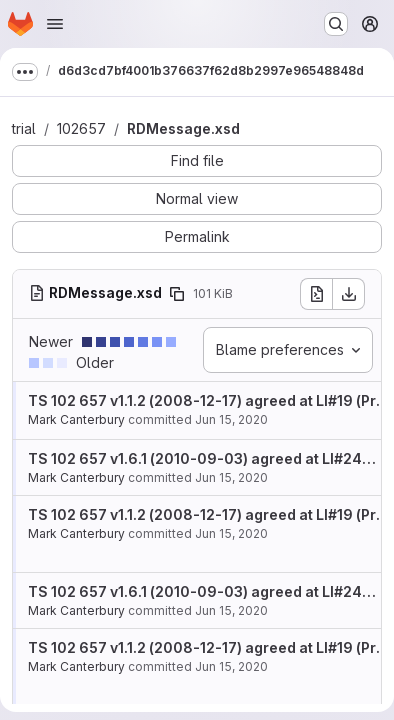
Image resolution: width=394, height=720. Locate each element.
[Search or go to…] (336, 24)
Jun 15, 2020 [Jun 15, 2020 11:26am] (231, 419)
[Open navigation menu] (55, 24)
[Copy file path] (177, 294)
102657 (81, 128)
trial (24, 128)
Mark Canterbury (76, 419)
